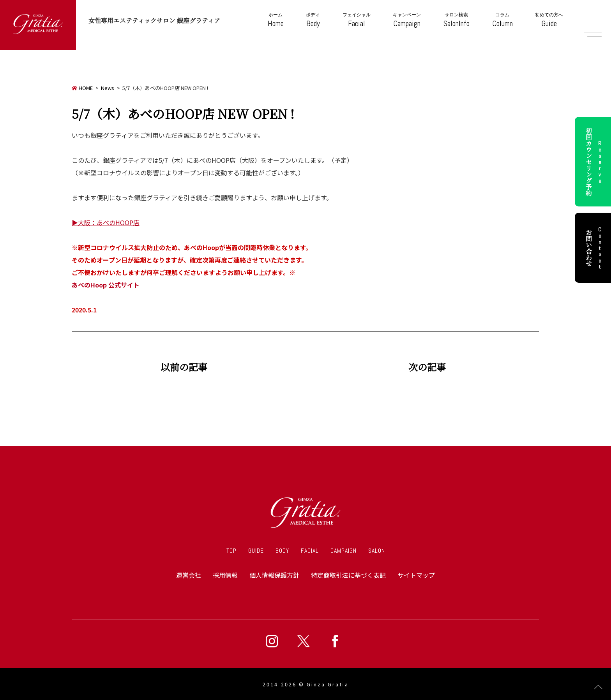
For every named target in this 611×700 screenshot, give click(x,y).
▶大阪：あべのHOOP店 (106, 222)
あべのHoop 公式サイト (106, 285)
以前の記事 (184, 367)
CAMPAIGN (343, 551)
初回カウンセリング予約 (595, 162)
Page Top (598, 687)
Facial (357, 20)
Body (313, 20)
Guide (549, 20)
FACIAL (310, 551)
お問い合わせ (595, 248)
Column (502, 20)
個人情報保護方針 (274, 575)
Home (276, 20)
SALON (377, 551)
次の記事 (427, 367)
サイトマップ (416, 575)
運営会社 (189, 575)
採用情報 (225, 575)
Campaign (407, 20)
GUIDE (256, 551)
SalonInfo (456, 20)
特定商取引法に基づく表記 (348, 575)
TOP (231, 551)
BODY (282, 551)
